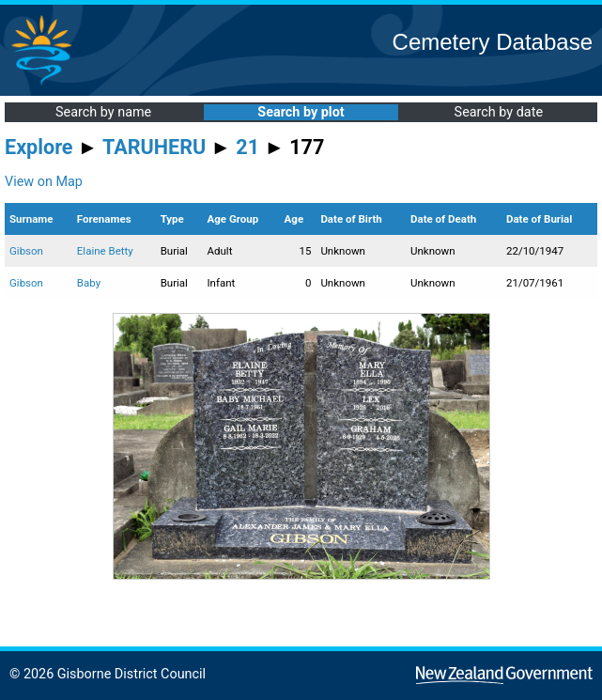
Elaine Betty (105, 251)
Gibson (26, 251)
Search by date (499, 112)
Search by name (103, 112)
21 (247, 147)
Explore (39, 147)
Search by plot (301, 112)
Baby (89, 283)
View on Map (44, 182)
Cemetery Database (493, 42)
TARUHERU (154, 147)
